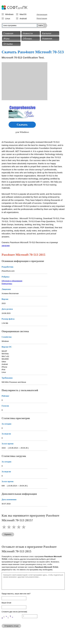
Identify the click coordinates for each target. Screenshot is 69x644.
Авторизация (42, 14)
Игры (7, 39)
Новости (28, 33)
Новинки (47, 39)
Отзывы (8, 44)
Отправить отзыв (11, 626)
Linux (8, 18)
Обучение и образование (12, 281)
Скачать (22, 125)
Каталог (47, 33)
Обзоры (27, 39)
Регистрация (42, 18)
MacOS (23, 14)
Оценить (8, 534)
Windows (9, 14)
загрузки (6, 245)
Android (23, 18)
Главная (8, 33)
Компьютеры (7, 284)
